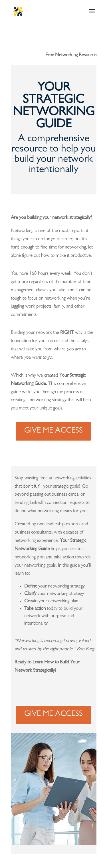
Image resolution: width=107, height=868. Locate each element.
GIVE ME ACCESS (53, 431)
